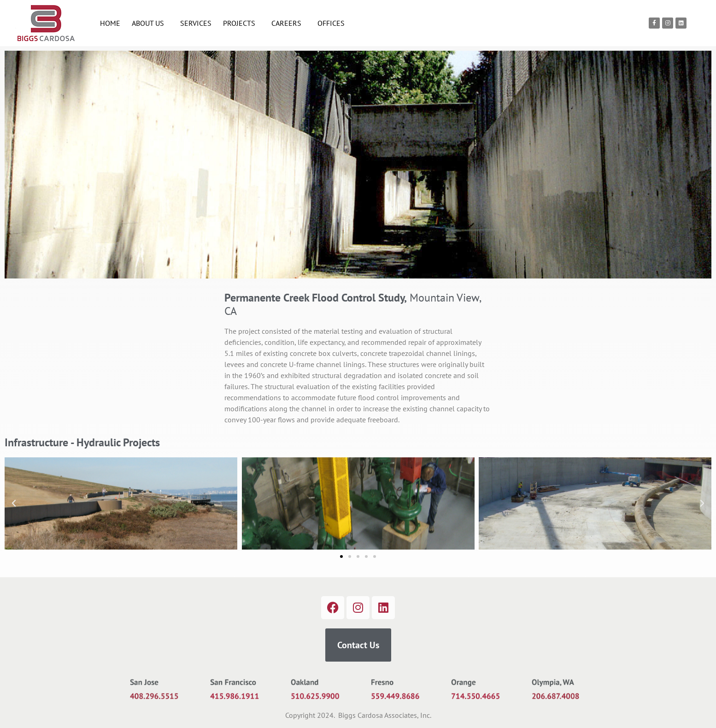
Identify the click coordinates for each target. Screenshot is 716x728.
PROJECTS (241, 23)
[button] (14, 503)
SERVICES (196, 23)
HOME (110, 23)
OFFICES (331, 23)
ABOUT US (150, 23)
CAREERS (289, 23)
